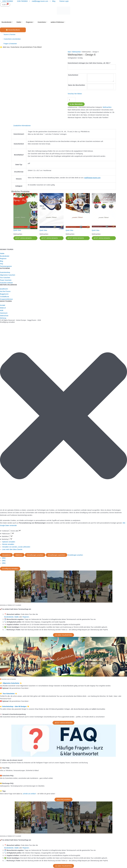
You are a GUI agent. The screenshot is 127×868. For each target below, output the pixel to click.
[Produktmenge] (71, 99)
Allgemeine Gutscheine (11, 683)
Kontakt (3, 305)
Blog (2, 261)
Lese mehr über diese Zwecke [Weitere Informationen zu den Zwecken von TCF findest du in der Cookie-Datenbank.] (12, 550)
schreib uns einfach (29, 794)
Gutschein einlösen (6, 283)
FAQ (2, 264)
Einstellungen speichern (57, 555)
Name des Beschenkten (77, 85)
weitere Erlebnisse (58, 22)
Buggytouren (4, 294)
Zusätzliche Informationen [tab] (22, 126)
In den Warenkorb (76, 103)
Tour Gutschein (5, 278)
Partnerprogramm (6, 266)
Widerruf (3, 308)
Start (69, 52)
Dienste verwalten (8, 544)
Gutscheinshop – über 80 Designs (15, 707)
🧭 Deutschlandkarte (13, 30)
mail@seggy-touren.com (92, 178)
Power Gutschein (6, 280)
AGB (2, 311)
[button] (63, 416)
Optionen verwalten (9, 542)
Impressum (4, 313)
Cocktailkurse (5, 297)
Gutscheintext (73, 75)
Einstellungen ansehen (35, 555)
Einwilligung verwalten (10, 569)
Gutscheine (43, 22)
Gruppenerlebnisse (6, 299)
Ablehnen (19, 555)
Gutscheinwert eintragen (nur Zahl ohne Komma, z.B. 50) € (89, 63)
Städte (20, 22)
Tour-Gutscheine (9, 694)
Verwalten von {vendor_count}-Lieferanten (16, 547)
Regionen (30, 22)
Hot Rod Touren (5, 292)
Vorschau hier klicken (75, 93)
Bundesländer (7, 22)
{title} (4, 558)
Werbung (3, 318)
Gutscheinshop (5, 273)
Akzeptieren (6, 555)
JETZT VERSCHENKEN (24, 238)
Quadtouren (4, 289)
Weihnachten (77, 52)
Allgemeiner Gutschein (8, 275)
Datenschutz (4, 316)
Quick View (17, 230)
